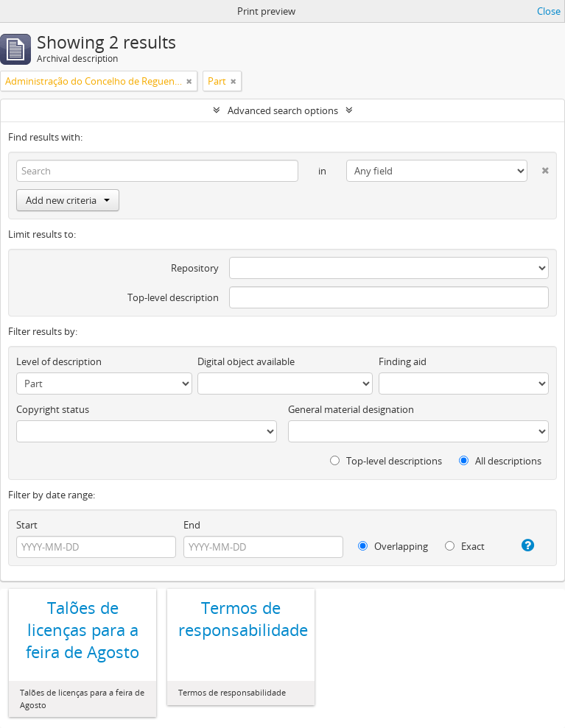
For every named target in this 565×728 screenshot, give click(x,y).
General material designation (351, 409)
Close (549, 11)
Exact (465, 546)
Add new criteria (68, 200)
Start (27, 525)
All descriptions (500, 461)
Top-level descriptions (386, 461)
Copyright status (53, 409)
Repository (195, 268)
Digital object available (246, 361)
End (192, 525)
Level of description (59, 361)
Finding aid (403, 361)
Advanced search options (283, 110)
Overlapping (393, 546)
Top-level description (173, 297)
